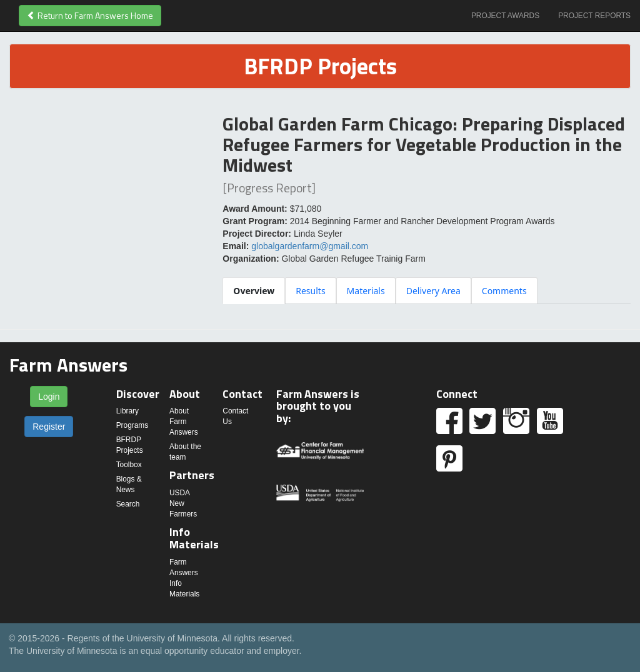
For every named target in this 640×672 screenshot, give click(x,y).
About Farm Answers (184, 422)
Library (127, 411)
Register (49, 427)
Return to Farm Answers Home (90, 15)
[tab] (254, 291)
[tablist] (427, 290)
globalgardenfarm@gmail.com (310, 246)
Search (128, 504)
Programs (132, 425)
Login (49, 397)
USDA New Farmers (183, 503)
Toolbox (129, 465)
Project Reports (594, 16)
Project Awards (505, 16)
